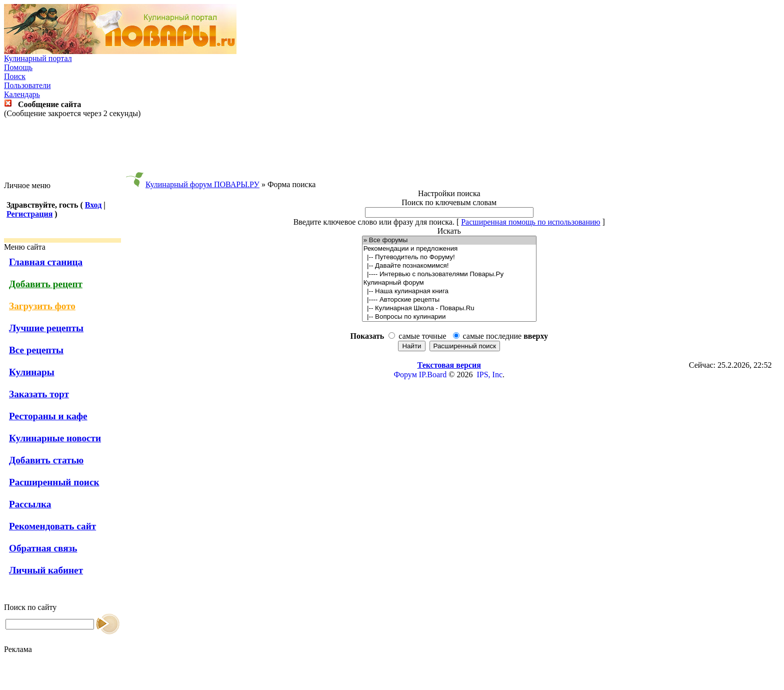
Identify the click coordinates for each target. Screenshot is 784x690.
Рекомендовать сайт (52, 526)
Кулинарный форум (449, 283)
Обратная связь (43, 548)
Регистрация (29, 214)
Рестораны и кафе (48, 416)
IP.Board (433, 375)
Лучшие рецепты (46, 328)
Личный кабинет (46, 570)
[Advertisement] (392, 150)
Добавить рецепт (46, 284)
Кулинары (32, 372)
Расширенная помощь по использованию (530, 222)
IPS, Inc (489, 375)
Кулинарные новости (55, 438)
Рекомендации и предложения (449, 249)
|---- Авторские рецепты (449, 300)
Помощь (18, 67)
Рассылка (30, 504)
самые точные (422, 336)
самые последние (505, 336)
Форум (405, 375)
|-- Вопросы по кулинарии (449, 317)
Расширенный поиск (54, 482)
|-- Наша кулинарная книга (449, 291)
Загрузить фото (42, 306)
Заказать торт (39, 394)
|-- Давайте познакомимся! (449, 266)
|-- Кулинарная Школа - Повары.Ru (449, 308)
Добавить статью (46, 460)
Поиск (15, 76)
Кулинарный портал (38, 58)
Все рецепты (36, 350)
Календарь (22, 94)
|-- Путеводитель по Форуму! (449, 257)
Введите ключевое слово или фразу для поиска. (374, 222)
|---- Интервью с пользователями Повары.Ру (449, 274)
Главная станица (46, 262)
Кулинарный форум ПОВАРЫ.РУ (202, 184)
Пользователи (27, 85)
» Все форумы (449, 240)
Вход (93, 205)
